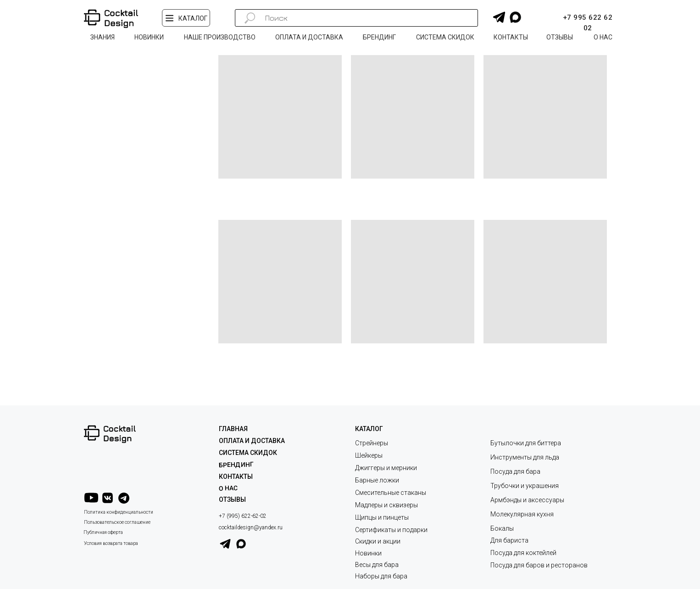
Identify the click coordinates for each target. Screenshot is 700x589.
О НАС (228, 488)
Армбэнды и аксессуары (527, 500)
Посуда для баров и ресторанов (539, 565)
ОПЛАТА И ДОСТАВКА (252, 441)
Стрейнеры (372, 443)
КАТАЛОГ (369, 429)
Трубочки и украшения (525, 486)
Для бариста (509, 540)
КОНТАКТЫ (236, 477)
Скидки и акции (378, 541)
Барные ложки (377, 480)
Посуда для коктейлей (523, 553)
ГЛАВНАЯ (233, 429)
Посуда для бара (515, 471)
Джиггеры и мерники (386, 468)
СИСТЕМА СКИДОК (248, 453)
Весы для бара (377, 565)
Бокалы (502, 528)
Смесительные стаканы (391, 493)
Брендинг (236, 464)
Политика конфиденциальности (119, 512)
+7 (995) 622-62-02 (243, 516)
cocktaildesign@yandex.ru (251, 527)
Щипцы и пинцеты (382, 517)
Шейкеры (369, 455)
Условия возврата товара (111, 543)
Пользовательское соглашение (117, 522)
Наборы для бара (381, 576)
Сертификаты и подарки (391, 530)
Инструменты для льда (525, 457)
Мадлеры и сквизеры (386, 505)
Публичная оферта (103, 532)
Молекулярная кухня (522, 514)
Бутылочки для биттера (526, 443)
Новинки (368, 553)
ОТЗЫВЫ (232, 499)
